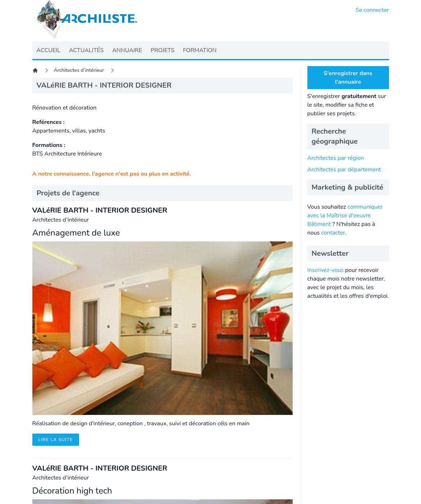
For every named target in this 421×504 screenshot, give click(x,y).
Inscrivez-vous (326, 270)
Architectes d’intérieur (79, 70)
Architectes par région (336, 158)
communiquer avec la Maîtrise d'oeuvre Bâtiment (345, 216)
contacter (333, 233)
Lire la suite (56, 440)
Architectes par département (344, 170)
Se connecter (372, 10)
